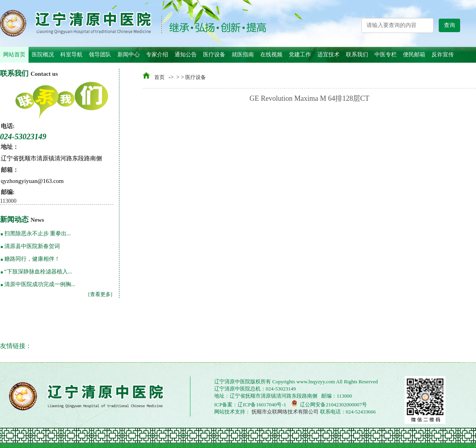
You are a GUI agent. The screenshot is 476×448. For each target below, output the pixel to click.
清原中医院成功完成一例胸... (40, 284)
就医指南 (243, 55)
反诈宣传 (443, 55)
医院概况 (43, 55)
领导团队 (100, 55)
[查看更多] (100, 294)
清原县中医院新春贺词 (32, 246)
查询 (449, 25)
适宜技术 (328, 55)
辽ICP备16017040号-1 (262, 405)
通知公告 (186, 55)
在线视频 (271, 55)
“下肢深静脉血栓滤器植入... (38, 272)
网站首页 (14, 55)
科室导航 (71, 55)
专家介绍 (157, 55)
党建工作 (300, 55)
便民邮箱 (414, 55)
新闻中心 (129, 55)
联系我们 (357, 55)
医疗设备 (214, 55)
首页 (159, 77)
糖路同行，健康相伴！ (32, 259)
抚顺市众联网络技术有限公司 (284, 412)
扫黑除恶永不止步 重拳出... (38, 234)
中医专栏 (386, 55)
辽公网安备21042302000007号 (329, 404)
